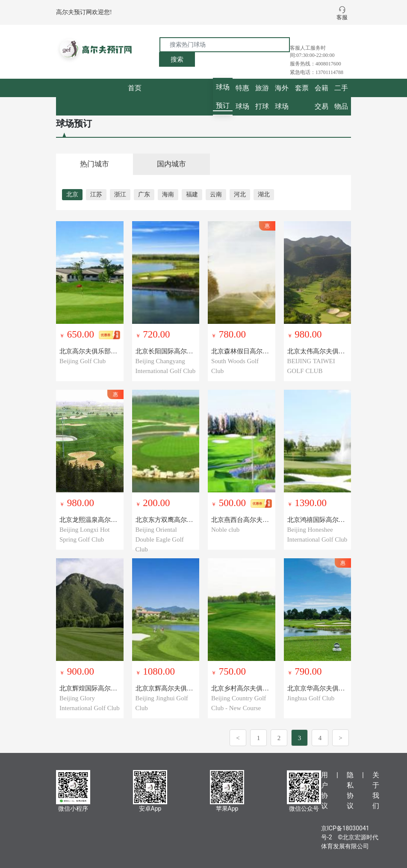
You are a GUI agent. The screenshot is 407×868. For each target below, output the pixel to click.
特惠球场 (242, 97)
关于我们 (376, 790)
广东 (144, 194)
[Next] (341, 738)
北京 (72, 194)
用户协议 (324, 790)
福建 (192, 194)
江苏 (96, 194)
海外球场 (282, 97)
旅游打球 (262, 97)
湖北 (264, 194)
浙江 (120, 194)
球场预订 (223, 96)
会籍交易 (321, 97)
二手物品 (341, 97)
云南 (216, 194)
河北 (240, 194)
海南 (168, 194)
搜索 (177, 59)
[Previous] (238, 738)
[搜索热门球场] (225, 45)
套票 (302, 88)
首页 (135, 88)
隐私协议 (350, 790)
